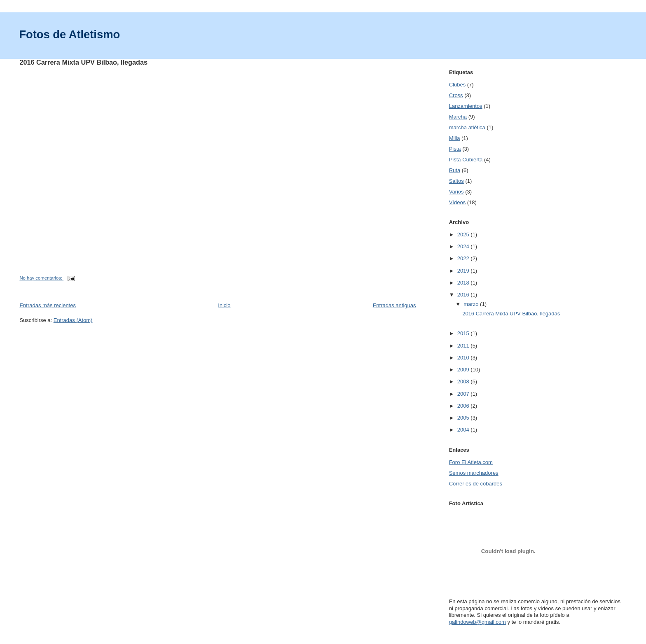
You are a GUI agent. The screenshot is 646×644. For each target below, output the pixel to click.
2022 (464, 258)
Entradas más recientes (48, 305)
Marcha (458, 117)
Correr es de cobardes (476, 484)
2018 (464, 283)
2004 (464, 430)
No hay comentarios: (41, 278)
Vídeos (457, 202)
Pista (455, 149)
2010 (464, 358)
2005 (464, 418)
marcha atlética (467, 127)
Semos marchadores (474, 473)
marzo (472, 304)
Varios (456, 192)
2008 (464, 381)
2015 (464, 333)
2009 (464, 370)
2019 (464, 271)
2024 (464, 246)
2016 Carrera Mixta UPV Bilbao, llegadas (83, 62)
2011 (464, 346)
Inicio (224, 305)
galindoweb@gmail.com (477, 622)
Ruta (455, 170)
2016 (464, 295)
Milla (455, 138)
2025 (464, 234)
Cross (456, 95)
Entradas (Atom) (73, 320)
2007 (464, 394)
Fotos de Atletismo (69, 34)
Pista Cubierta (466, 160)
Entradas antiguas (394, 305)
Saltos (456, 181)
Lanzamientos (466, 106)
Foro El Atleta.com (471, 462)
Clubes (457, 85)
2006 (464, 406)
